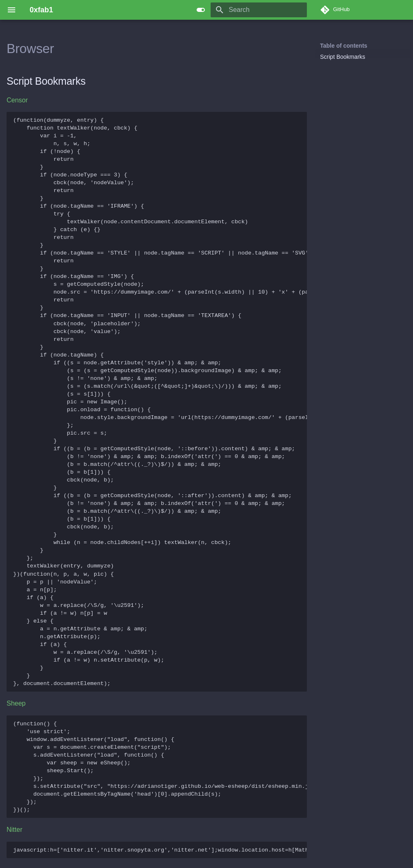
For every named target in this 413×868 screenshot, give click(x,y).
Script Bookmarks (343, 57)
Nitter (14, 830)
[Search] (259, 10)
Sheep (16, 703)
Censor (17, 100)
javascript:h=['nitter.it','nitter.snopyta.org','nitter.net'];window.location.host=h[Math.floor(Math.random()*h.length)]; (160, 850)
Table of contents (344, 46)
